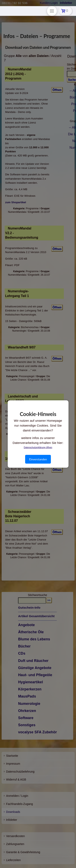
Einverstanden (38, 459)
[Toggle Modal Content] (52, 11)
